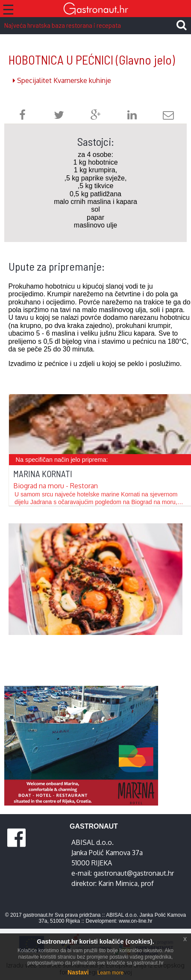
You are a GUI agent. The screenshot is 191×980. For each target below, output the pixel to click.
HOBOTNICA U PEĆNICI (92, 60)
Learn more (110, 973)
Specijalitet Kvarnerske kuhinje (62, 80)
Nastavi (78, 972)
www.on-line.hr (136, 921)
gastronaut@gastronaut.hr (134, 873)
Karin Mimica (118, 883)
